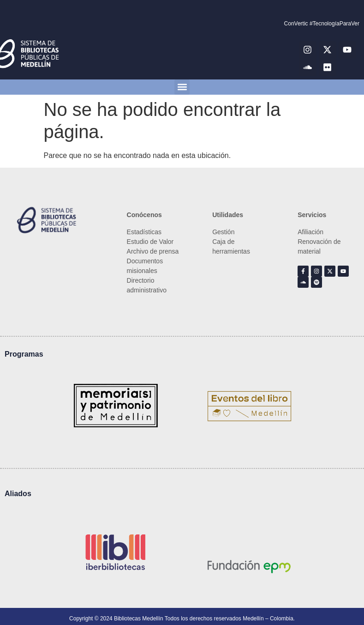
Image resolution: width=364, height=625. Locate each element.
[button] (182, 87)
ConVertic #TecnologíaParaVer (322, 24)
